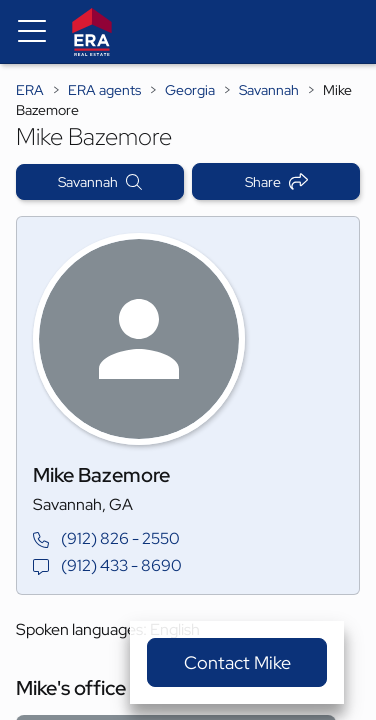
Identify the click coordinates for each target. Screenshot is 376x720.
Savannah (269, 90)
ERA (30, 90)
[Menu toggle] (32, 32)
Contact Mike (237, 662)
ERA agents (104, 90)
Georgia (190, 90)
